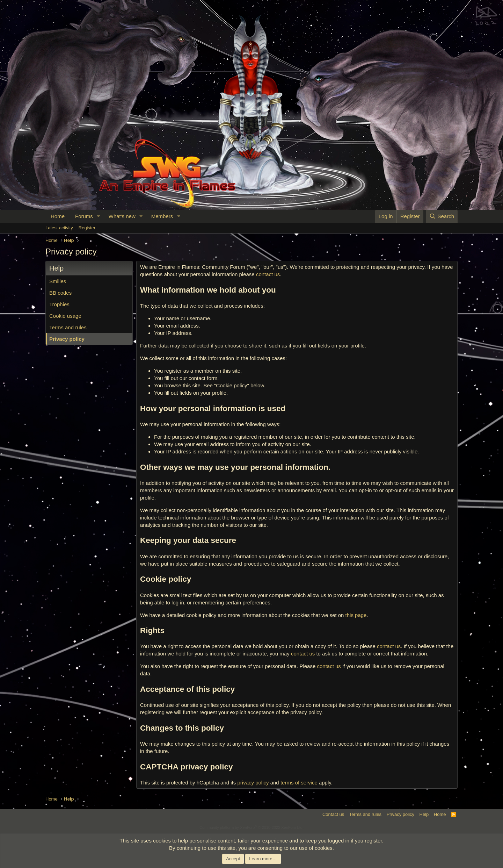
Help (424, 814)
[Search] (442, 216)
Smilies (58, 281)
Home (58, 216)
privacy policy (253, 783)
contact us (268, 274)
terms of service (299, 783)
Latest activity (59, 228)
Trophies (59, 304)
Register (87, 228)
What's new (122, 216)
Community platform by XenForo (251, 827)
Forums (84, 216)
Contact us (333, 814)
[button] (99, 216)
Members (162, 216)
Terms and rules (68, 327)
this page (356, 615)
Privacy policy (67, 339)
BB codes (60, 293)
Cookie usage (65, 316)
